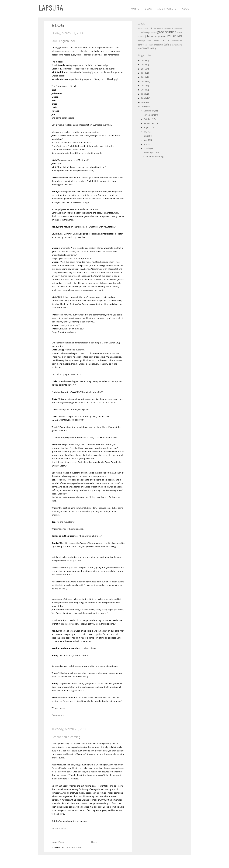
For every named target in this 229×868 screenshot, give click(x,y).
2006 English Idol (63, 41)
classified (168, 28)
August (147, 127)
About (186, 9)
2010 (144, 90)
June (146, 136)
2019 (144, 60)
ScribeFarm (149, 45)
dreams (154, 32)
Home (94, 842)
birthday (153, 28)
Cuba (140, 32)
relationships (177, 41)
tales (167, 44)
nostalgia (141, 41)
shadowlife (159, 45)
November (149, 115)
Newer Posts (58, 842)
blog (58, 25)
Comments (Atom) (73, 847)
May (146, 140)
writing (153, 48)
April (146, 144)
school (141, 45)
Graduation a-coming (66, 737)
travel (146, 48)
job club (150, 36)
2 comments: (58, 715)
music (172, 36)
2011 (144, 86)
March (147, 148)
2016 (144, 65)
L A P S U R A (50, 10)
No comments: (59, 828)
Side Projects (167, 9)
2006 (144, 107)
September (149, 123)
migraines (161, 36)
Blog (148, 9)
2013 (144, 77)
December (149, 111)
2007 (144, 102)
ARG (146, 28)
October (148, 119)
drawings (146, 32)
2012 (144, 81)
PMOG (149, 41)
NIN (180, 36)
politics (157, 41)
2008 (144, 98)
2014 (144, 73)
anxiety (141, 28)
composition (177, 28)
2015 (144, 69)
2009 (144, 94)
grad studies (167, 32)
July (146, 132)
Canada (160, 28)
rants (165, 40)
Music (135, 9)
